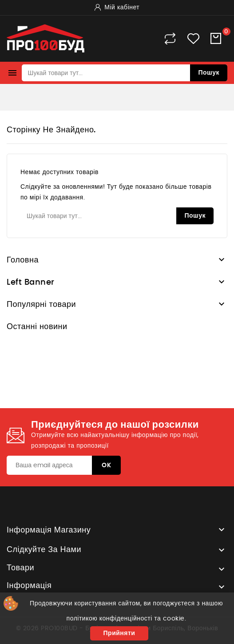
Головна (23, 260)
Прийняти (119, 633)
